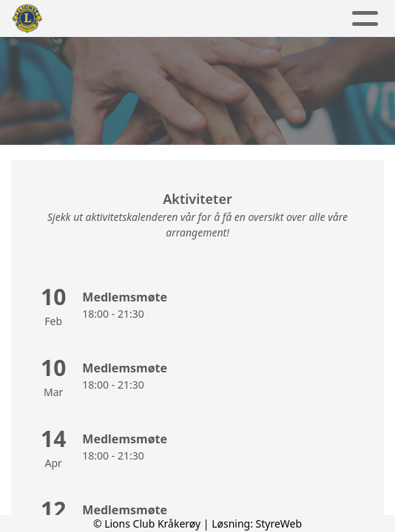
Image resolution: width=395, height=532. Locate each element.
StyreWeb (279, 524)
